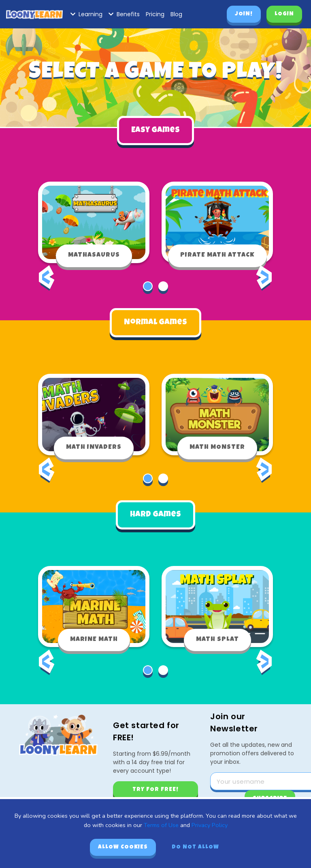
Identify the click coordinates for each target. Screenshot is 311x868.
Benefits (124, 14)
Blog (176, 14)
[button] (148, 286)
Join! (244, 14)
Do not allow (195, 847)
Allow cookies (123, 847)
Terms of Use (161, 825)
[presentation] (47, 283)
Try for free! (155, 790)
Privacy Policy (210, 825)
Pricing (155, 14)
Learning (86, 14)
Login (284, 14)
